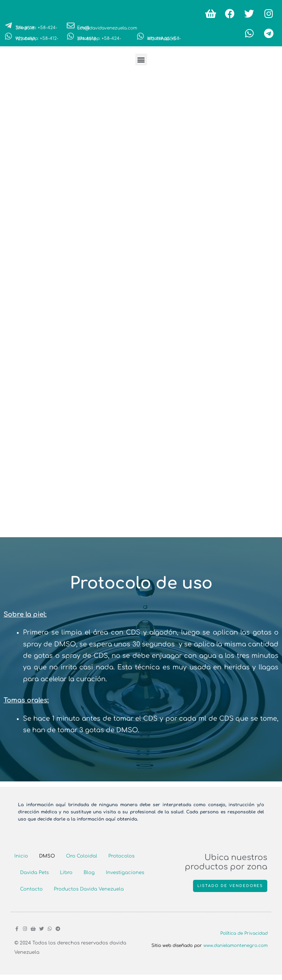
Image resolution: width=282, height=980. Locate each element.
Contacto (31, 889)
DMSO (47, 856)
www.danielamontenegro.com (236, 946)
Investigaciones (125, 873)
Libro (66, 873)
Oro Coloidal (82, 856)
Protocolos (121, 856)
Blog (89, 873)
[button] (141, 59)
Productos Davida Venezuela (89, 889)
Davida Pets (34, 873)
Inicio (21, 856)
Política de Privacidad (244, 933)
